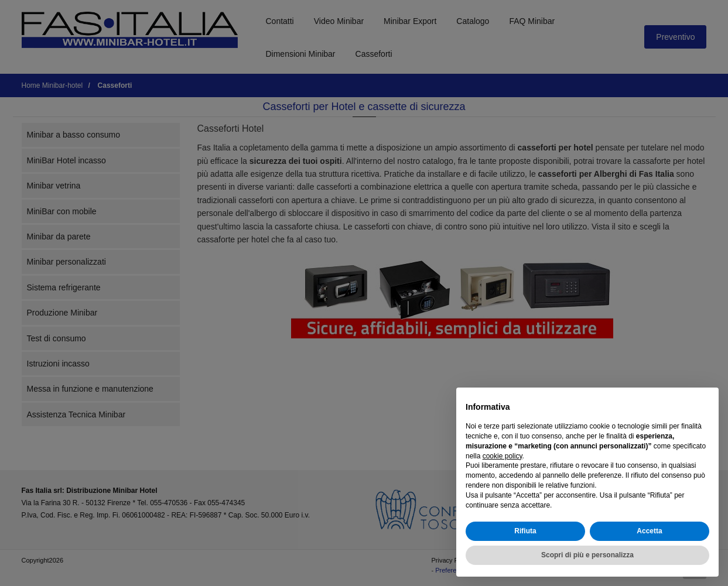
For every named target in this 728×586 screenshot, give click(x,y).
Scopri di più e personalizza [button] (587, 555)
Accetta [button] (649, 531)
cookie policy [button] (503, 456)
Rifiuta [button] (525, 531)
